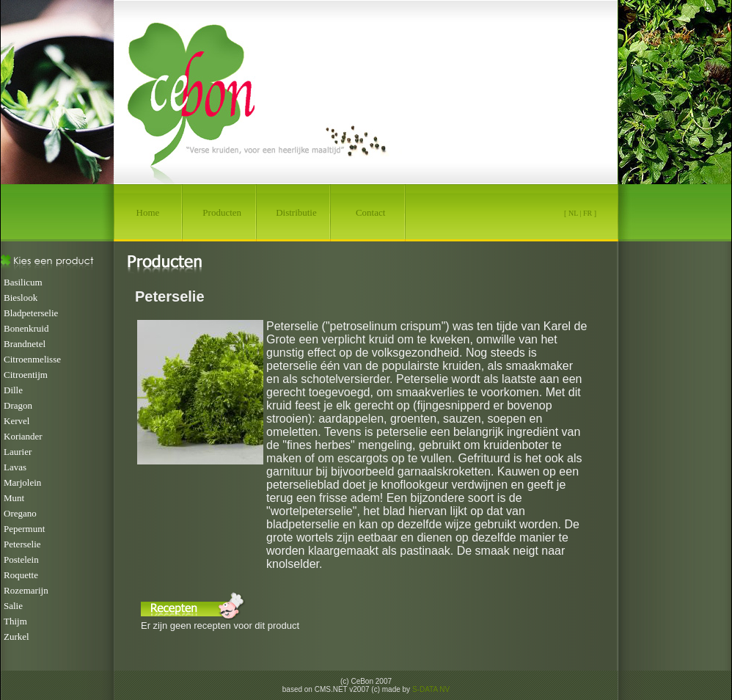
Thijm (15, 621)
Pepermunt (24, 529)
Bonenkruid (26, 328)
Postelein (21, 559)
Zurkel (17, 637)
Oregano (20, 513)
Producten (222, 212)
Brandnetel (25, 344)
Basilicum (23, 282)
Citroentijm (26, 375)
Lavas (15, 467)
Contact (370, 212)
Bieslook (21, 298)
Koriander (23, 436)
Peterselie (22, 544)
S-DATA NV (431, 689)
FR (588, 213)
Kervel (17, 421)
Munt (14, 498)
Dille (13, 390)
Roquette (21, 575)
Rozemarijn (26, 590)
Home (148, 212)
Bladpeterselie (31, 313)
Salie (13, 606)
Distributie (296, 212)
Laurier (18, 452)
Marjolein (22, 482)
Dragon (18, 405)
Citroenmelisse (32, 359)
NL (573, 213)
